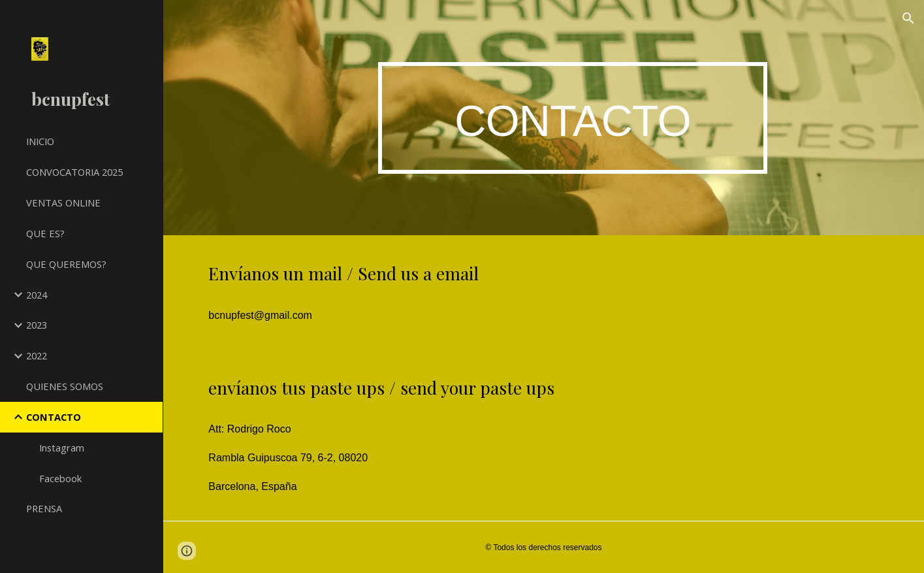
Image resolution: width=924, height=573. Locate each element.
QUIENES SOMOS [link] (65, 386)
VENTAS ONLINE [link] (63, 203)
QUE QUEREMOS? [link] (66, 264)
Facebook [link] (60, 478)
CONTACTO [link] (54, 417)
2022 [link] (37, 355)
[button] (908, 18)
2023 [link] (37, 325)
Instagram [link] (62, 448)
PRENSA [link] (44, 508)
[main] (573, 118)
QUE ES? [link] (45, 233)
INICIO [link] (40, 141)
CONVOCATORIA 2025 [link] (74, 172)
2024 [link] (37, 295)
